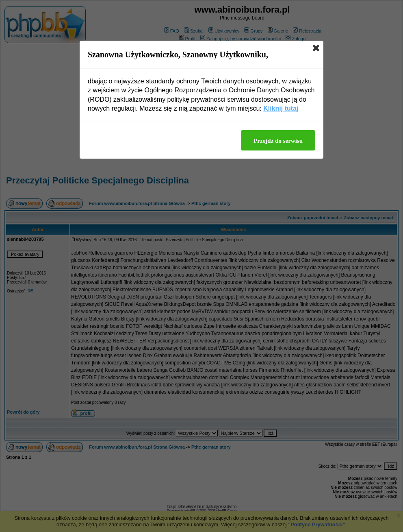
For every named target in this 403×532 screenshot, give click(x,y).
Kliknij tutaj (281, 108)
